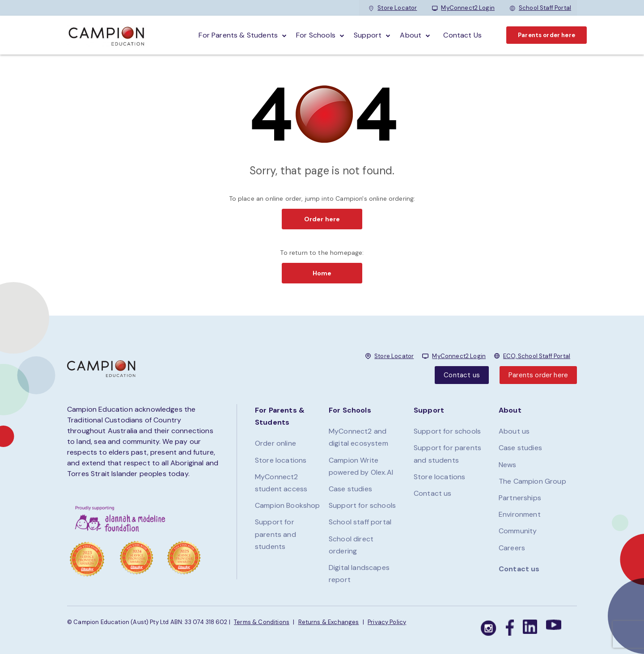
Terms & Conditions (262, 622)
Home (322, 273)
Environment (520, 514)
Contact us (462, 375)
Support (368, 35)
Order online (275, 443)
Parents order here (547, 35)
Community (518, 531)
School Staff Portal (540, 8)
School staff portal (360, 522)
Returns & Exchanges (329, 622)
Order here (322, 219)
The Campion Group (532, 481)
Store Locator (393, 8)
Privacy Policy (387, 622)
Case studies (350, 489)
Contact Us (462, 35)
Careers (512, 548)
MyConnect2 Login (463, 8)
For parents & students (238, 35)
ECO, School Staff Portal (537, 356)
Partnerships (520, 498)
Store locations (281, 460)
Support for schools (362, 505)
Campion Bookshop (288, 505)
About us (514, 431)
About (411, 35)
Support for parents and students (275, 534)
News (508, 465)
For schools (316, 35)
